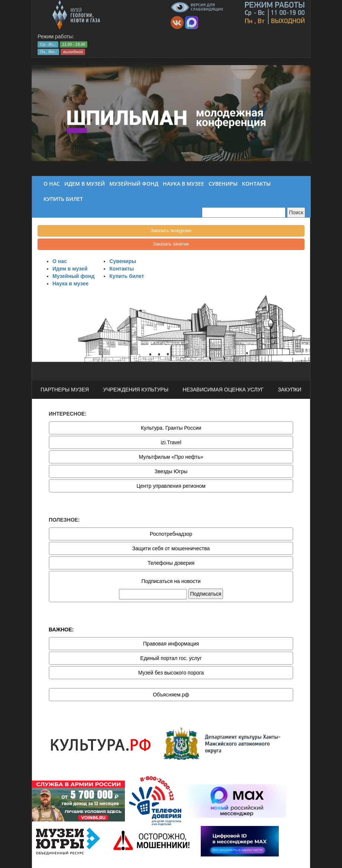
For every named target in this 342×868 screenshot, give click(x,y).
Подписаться (206, 594)
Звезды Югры (171, 471)
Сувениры (123, 261)
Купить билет (127, 276)
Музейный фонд (73, 276)
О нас (60, 261)
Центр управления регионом (171, 486)
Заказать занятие (171, 244)
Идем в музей (70, 269)
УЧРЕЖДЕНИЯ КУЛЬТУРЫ (136, 390)
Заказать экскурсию (171, 231)
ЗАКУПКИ (289, 390)
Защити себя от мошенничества (171, 548)
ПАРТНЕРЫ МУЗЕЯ (65, 390)
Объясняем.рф (171, 695)
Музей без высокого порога (171, 673)
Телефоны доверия (171, 563)
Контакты (122, 269)
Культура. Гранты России (171, 428)
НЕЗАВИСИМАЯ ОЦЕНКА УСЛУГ (223, 390)
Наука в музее (70, 284)
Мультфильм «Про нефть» (171, 457)
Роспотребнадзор (171, 534)
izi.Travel (171, 442)
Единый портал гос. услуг (171, 658)
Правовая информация (171, 644)
